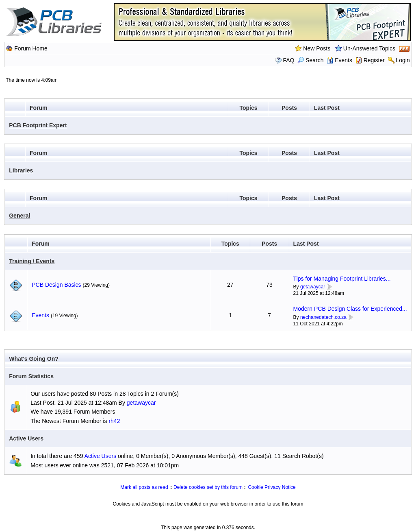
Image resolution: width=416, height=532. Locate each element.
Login (403, 60)
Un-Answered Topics (369, 48)
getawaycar (313, 287)
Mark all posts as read (144, 487)
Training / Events (32, 261)
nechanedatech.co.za (323, 317)
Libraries (21, 170)
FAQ (288, 60)
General (19, 216)
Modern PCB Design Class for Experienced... (350, 309)
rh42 (114, 421)
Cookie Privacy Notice (272, 487)
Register (374, 60)
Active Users (26, 438)
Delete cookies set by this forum (208, 487)
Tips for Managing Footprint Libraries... (342, 279)
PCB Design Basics (56, 285)
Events (339, 60)
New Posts (317, 48)
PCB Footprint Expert (38, 125)
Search (310, 60)
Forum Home (31, 48)
